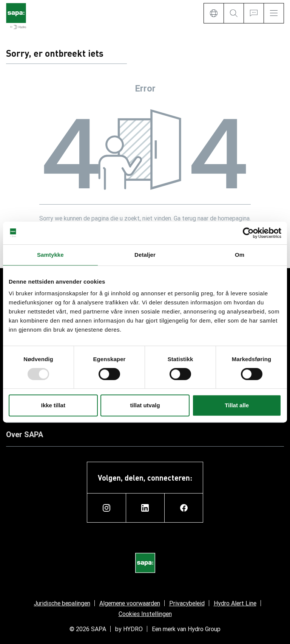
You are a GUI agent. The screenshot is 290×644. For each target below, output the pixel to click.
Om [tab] (240, 255)
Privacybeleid (187, 603)
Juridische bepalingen (62, 603)
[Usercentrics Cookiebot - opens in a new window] (248, 233)
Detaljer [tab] (145, 255)
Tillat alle (237, 405)
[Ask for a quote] (254, 13)
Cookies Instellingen (145, 614)
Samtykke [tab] (50, 255)
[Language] (214, 13)
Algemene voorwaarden (130, 603)
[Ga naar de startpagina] (16, 16)
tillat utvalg (145, 405)
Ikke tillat (53, 405)
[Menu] (274, 13)
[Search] (234, 13)
